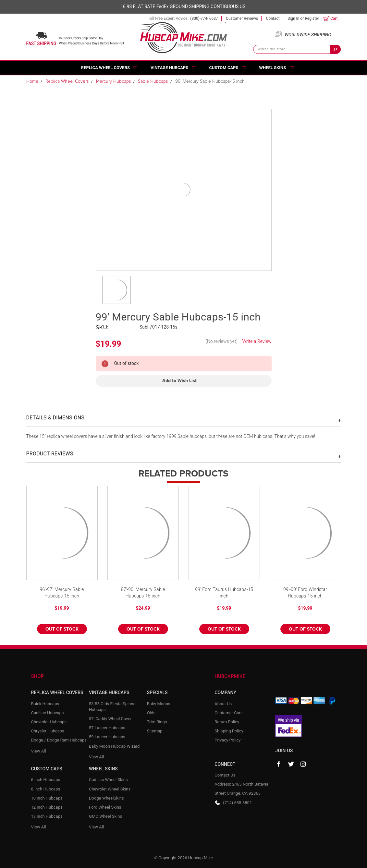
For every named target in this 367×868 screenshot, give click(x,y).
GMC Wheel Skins (105, 816)
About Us (223, 704)
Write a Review (257, 341)
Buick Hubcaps (45, 704)
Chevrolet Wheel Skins (110, 789)
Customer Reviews (242, 18)
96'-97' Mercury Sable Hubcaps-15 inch (62, 593)
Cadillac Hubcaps (48, 713)
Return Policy (227, 722)
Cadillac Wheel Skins (108, 780)
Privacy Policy (227, 740)
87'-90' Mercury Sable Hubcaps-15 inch (143, 593)
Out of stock (62, 629)
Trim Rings (157, 722)
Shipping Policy (229, 731)
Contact (273, 18)
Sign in (293, 18)
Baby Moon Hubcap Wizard (114, 746)
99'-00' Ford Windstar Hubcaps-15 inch (305, 593)
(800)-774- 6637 (204, 18)
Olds (151, 713)
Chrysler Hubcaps (48, 731)
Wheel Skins (273, 68)
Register (312, 18)
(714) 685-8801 (237, 803)
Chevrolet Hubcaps (49, 722)
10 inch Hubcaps (47, 798)
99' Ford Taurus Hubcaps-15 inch (224, 593)
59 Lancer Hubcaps (107, 737)
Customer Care (229, 713)
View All (39, 751)
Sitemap (155, 731)
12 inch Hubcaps (47, 807)
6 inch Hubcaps (46, 780)
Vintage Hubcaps (169, 68)
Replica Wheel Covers (105, 68)
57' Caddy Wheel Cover (110, 719)
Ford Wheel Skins (105, 807)
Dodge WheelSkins (106, 798)
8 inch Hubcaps (46, 789)
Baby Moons (159, 704)
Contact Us (225, 775)
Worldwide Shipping (308, 35)
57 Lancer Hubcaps (107, 728)
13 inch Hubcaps (47, 816)
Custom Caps (224, 68)
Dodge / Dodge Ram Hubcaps (59, 740)
